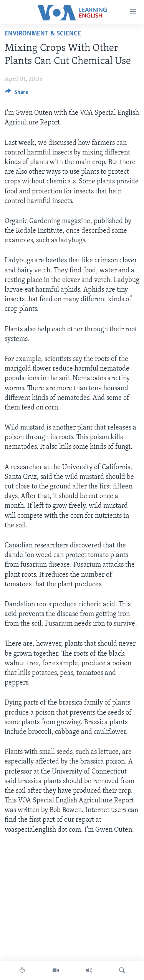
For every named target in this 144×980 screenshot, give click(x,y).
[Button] (17, 94)
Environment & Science (43, 34)
